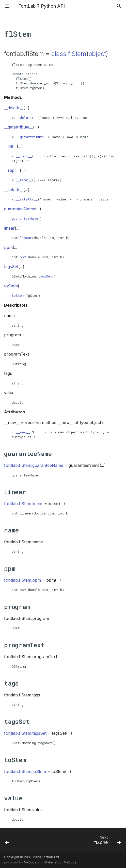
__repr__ (24, 180)
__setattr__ (27, 199)
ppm (23, 257)
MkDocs (30, 862)
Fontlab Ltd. (51, 857)
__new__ (23, 432)
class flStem (69, 54)
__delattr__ (27, 118)
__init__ (24, 156)
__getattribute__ (32, 137)
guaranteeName (25, 218)
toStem (18, 296)
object (97, 54)
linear (26, 238)
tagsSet (45, 276)
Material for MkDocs (60, 862)
